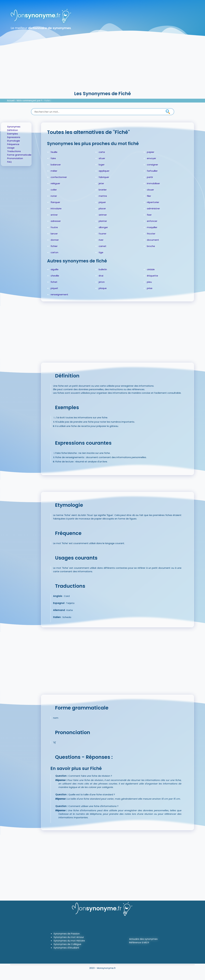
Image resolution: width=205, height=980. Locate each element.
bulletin (103, 269)
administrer (153, 208)
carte (102, 152)
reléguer (55, 183)
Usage (11, 148)
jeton (102, 282)
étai (101, 276)
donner (55, 240)
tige (101, 252)
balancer (56, 165)
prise (150, 288)
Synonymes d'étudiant (66, 948)
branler (103, 190)
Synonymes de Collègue (67, 944)
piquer (102, 202)
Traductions (14, 151)
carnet (102, 246)
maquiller (152, 227)
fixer (149, 215)
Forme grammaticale (19, 155)
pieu (149, 282)
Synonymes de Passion (67, 934)
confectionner (59, 177)
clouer (150, 190)
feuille (54, 152)
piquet (54, 288)
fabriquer (104, 177)
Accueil (11, 101)
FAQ (9, 162)
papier (151, 152)
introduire (56, 208)
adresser (56, 221)
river (101, 240)
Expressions (14, 137)
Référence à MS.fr (139, 942)
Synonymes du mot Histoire (69, 941)
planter (103, 221)
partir (150, 177)
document (153, 240)
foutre (54, 227)
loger (102, 165)
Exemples (13, 134)
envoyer (151, 158)
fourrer (102, 234)
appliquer (104, 171)
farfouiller (152, 171)
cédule (151, 269)
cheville (55, 276)
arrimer (103, 215)
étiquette (152, 276)
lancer (54, 234)
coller (54, 190)
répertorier (153, 202)
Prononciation (15, 158)
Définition (13, 130)
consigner (152, 165)
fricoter (151, 234)
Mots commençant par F (29, 101)
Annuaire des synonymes (143, 939)
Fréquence (13, 144)
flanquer (55, 202)
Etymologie (14, 141)
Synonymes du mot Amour (69, 937)
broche (151, 246)
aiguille (55, 269)
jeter (101, 183)
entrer (54, 215)
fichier (54, 246)
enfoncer (152, 221)
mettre (103, 196)
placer (102, 208)
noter (54, 196)
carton (54, 252)
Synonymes (14, 127)
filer (149, 196)
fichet (54, 282)
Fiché (47, 101)
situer (102, 158)
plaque (103, 288)
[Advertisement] (102, 67)
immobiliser (153, 183)
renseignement (59, 294)
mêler (54, 171)
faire (53, 158)
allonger (103, 227)
